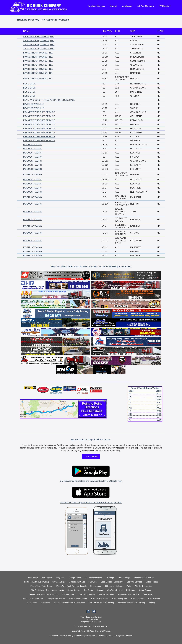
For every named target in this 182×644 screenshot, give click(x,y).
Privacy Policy (91, 636)
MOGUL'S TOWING (32, 145)
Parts (129, 586)
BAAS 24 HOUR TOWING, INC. (38, 53)
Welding (152, 603)
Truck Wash (45, 603)
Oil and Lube (95, 586)
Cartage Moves (75, 578)
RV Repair (131, 590)
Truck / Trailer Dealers (78, 599)
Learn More (91, 456)
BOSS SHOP (29, 84)
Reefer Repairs (74, 590)
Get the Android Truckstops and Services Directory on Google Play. (91, 481)
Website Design (105, 636)
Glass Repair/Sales (77, 582)
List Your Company (145, 6)
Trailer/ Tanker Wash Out (32, 599)
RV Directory (165, 6)
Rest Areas (88, 590)
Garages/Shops (59, 582)
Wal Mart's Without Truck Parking (131, 603)
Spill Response (68, 594)
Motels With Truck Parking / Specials (71, 586)
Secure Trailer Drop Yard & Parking (44, 594)
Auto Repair (33, 578)
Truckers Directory (96, 6)
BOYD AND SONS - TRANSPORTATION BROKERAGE (49, 100)
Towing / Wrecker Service (128, 594)
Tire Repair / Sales (107, 594)
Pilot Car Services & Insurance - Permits (47, 590)
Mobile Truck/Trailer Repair (41, 586)
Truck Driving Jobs (120, 599)
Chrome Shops (124, 578)
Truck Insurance (138, 599)
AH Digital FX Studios (123, 636)
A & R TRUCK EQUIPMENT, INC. (39, 37)
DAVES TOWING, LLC (34, 104)
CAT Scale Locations (94, 578)
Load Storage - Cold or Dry (112, 582)
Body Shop (60, 578)
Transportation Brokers (56, 599)
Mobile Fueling (152, 582)
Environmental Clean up (144, 578)
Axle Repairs (47, 578)
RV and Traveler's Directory (100, 631)
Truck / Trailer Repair (100, 599)
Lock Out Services (134, 582)
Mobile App (127, 6)
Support (113, 6)
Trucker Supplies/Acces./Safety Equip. (70, 603)
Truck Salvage (154, 599)
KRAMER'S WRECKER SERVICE (39, 112)
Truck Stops (32, 603)
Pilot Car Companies (143, 586)
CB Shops (110, 578)
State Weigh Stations (87, 594)
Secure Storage (145, 590)
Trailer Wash (148, 594)
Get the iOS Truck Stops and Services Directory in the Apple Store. (91, 503)
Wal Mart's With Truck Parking (101, 603)
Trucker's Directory (79, 631)
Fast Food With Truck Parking (37, 582)
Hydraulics (93, 582)
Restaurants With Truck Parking (110, 590)
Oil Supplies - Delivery (114, 586)
